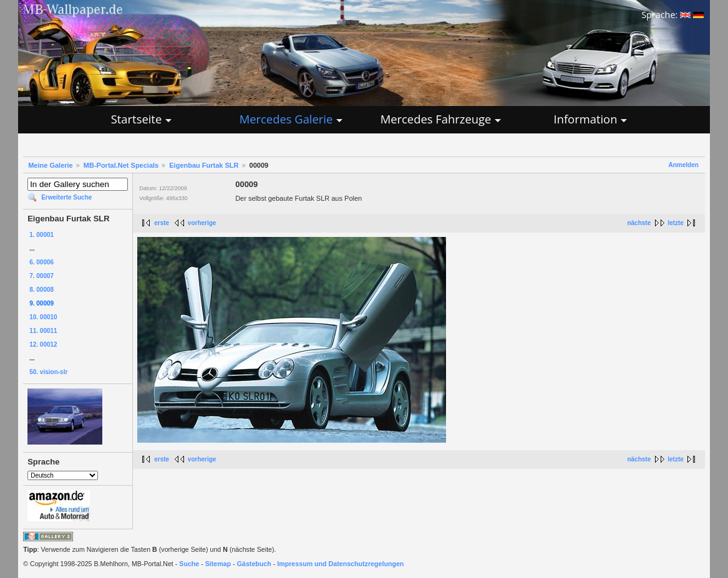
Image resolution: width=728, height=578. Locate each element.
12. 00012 (43, 344)
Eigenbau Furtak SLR (204, 165)
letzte (676, 223)
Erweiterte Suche (66, 197)
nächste (639, 223)
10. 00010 (43, 317)
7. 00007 (41, 276)
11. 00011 (43, 331)
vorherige (202, 223)
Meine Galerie (51, 165)
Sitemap (218, 564)
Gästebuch (254, 564)
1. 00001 (41, 235)
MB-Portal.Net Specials (121, 165)
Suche (189, 564)
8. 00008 (41, 290)
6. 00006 (41, 262)
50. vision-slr (48, 372)
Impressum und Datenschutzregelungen (340, 564)
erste (162, 223)
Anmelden (683, 165)
